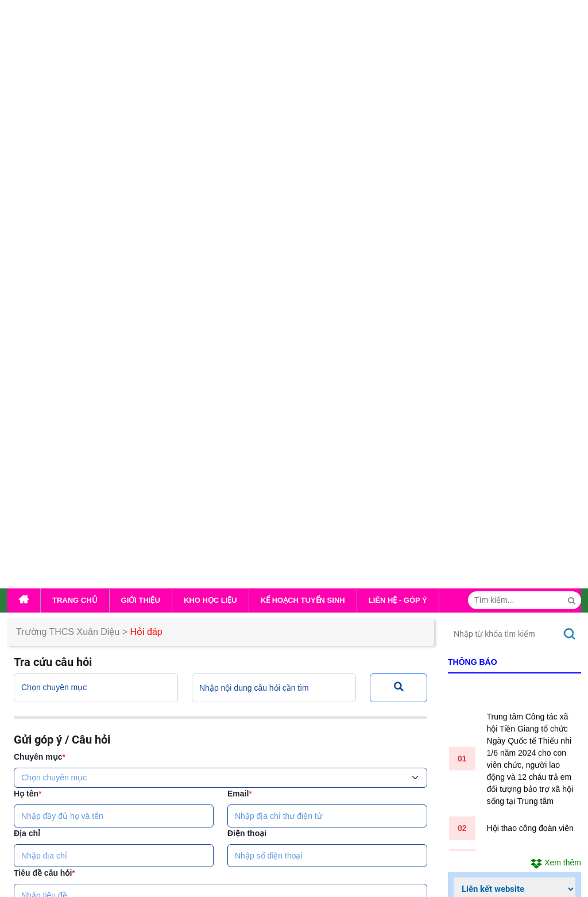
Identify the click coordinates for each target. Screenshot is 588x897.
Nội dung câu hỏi (48, 391)
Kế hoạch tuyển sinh (303, 79)
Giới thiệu (141, 79)
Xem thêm (556, 341)
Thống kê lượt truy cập (504, 439)
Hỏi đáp (146, 111)
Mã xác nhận (47, 517)
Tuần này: (489, 494)
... (251, 859)
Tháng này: (492, 511)
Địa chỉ (27, 312)
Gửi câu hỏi (180, 611)
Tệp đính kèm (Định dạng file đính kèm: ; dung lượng (218, 465)
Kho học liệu (210, 79)
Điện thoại (247, 312)
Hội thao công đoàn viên (530, 310)
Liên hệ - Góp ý (398, 79)
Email (240, 272)
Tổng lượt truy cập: (512, 528)
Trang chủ (75, 79)
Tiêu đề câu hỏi (45, 352)
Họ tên (28, 272)
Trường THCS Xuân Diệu (68, 111)
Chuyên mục (40, 236)
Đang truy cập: (499, 461)
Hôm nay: (489, 478)
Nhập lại (252, 611)
